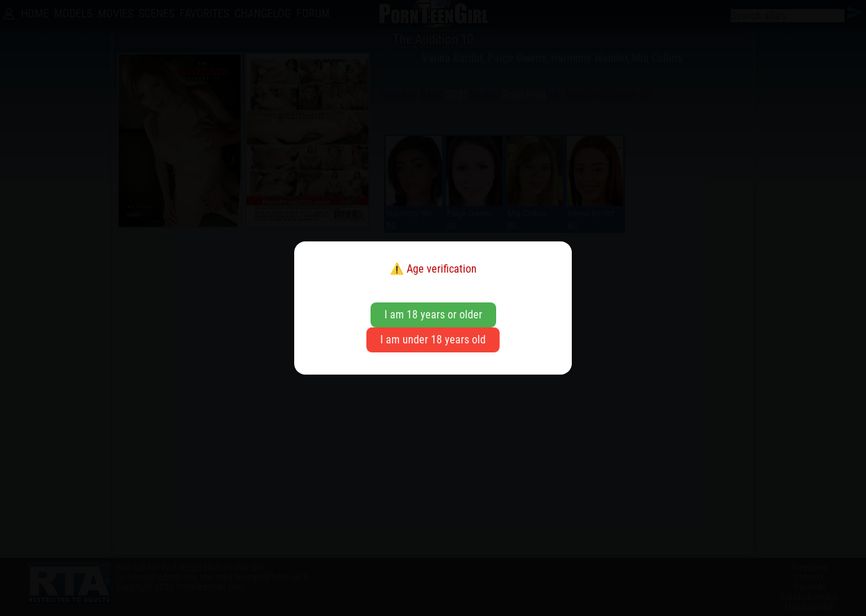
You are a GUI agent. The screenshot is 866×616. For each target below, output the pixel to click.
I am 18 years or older (433, 315)
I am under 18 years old (433, 340)
